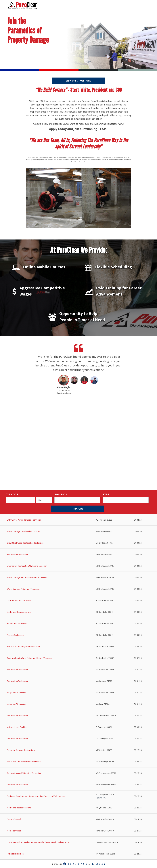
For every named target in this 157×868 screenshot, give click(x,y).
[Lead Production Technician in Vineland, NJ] (78, 600)
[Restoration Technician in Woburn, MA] (78, 681)
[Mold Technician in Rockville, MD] (78, 831)
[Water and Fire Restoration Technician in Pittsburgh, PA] (78, 762)
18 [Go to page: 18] (97, 864)
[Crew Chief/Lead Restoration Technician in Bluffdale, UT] (78, 543)
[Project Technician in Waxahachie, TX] (78, 854)
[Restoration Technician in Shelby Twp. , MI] (78, 716)
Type (106, 494)
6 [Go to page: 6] (79, 864)
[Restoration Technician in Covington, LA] (78, 739)
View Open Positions (78, 81)
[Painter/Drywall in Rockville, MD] (78, 819)
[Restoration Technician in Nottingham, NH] (78, 785)
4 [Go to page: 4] (73, 864)
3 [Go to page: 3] (71, 864)
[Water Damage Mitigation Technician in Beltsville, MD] (78, 589)
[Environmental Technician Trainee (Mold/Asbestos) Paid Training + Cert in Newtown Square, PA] (78, 842)
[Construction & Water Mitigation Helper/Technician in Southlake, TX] (78, 658)
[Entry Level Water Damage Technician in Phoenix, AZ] (78, 520)
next (102, 864)
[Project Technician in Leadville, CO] (78, 635)
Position (61, 494)
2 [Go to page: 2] (68, 864)
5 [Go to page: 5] (76, 864)
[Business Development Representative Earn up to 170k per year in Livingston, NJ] (78, 796)
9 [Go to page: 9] (86, 864)
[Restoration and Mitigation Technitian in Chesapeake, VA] (78, 773)
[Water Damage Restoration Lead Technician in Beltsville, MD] (78, 577)
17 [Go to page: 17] (93, 864)
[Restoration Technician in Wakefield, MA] (78, 670)
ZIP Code (12, 494)
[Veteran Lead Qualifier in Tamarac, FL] (78, 727)
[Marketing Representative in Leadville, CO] (78, 612)
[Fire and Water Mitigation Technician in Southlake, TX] (78, 647)
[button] (64, 385)
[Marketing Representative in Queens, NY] (78, 808)
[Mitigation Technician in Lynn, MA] (78, 704)
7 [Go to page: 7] (81, 864)
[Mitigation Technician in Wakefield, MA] (78, 693)
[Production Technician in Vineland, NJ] (78, 624)
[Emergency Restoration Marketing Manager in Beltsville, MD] (78, 566)
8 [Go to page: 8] (84, 864)
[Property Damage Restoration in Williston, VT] (78, 750)
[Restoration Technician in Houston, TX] (78, 554)
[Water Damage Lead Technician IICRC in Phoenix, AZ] (78, 531)
